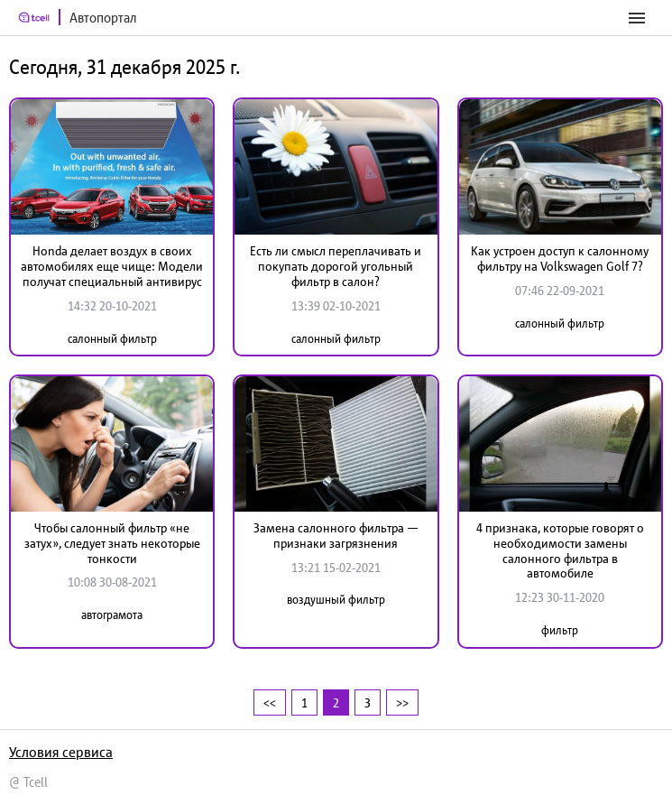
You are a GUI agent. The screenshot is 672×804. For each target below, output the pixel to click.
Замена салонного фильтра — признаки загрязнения (336, 536)
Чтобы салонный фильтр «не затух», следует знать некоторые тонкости (112, 543)
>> (402, 702)
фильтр (560, 630)
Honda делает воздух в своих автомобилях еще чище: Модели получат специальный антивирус (112, 266)
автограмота (112, 615)
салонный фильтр (112, 339)
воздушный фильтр (336, 600)
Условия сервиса (61, 752)
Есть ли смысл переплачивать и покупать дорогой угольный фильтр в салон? (336, 266)
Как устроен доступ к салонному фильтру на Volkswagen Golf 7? (560, 259)
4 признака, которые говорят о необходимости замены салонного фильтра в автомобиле (560, 550)
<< (270, 702)
